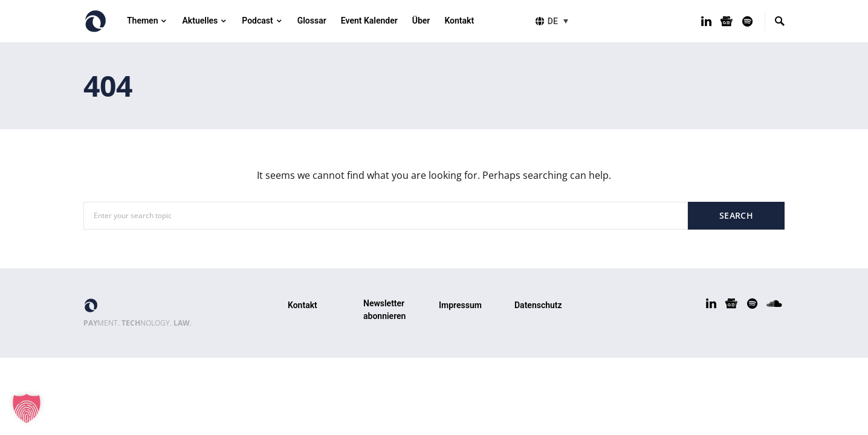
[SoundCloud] (774, 303)
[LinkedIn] (706, 21)
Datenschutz (538, 305)
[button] (27, 408)
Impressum (460, 305)
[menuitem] (560, 21)
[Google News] (727, 21)
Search (736, 215)
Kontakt (303, 305)
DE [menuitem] (553, 21)
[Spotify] (747, 21)
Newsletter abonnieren (384, 310)
